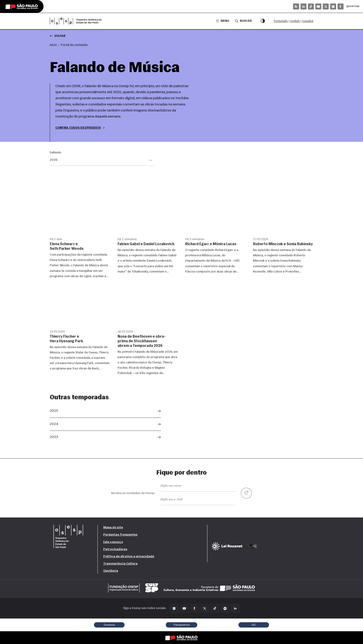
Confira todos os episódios (80, 128)
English (295, 21)
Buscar (243, 21)
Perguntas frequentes (120, 535)
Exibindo (56, 153)
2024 (54, 424)
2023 (54, 437)
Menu (223, 21)
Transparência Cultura (120, 564)
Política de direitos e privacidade (129, 557)
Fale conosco (113, 542)
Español (308, 21)
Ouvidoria (111, 571)
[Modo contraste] (263, 21)
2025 (54, 411)
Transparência (181, 625)
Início (53, 45)
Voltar (58, 36)
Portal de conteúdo (74, 45)
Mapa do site (113, 528)
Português (281, 21)
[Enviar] (246, 493)
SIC (254, 625)
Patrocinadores (115, 549)
